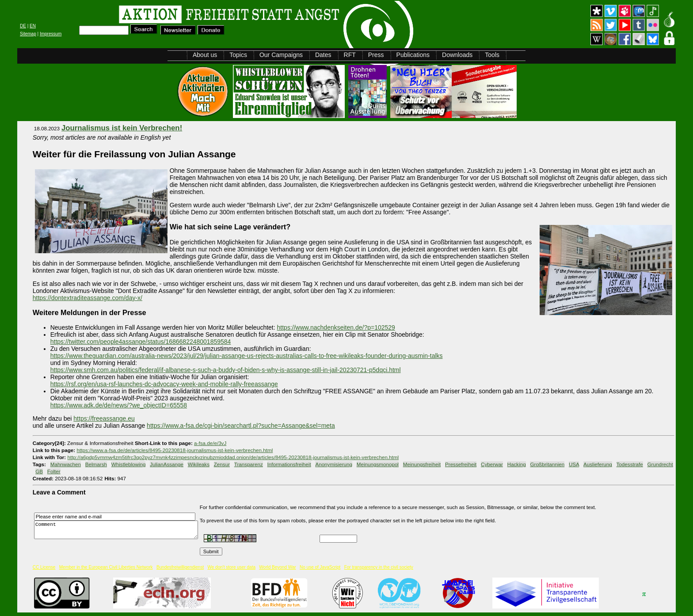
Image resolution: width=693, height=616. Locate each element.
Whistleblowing (129, 464)
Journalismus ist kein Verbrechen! (122, 128)
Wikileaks (199, 464)
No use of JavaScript (320, 567)
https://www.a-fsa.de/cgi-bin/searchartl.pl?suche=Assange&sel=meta (241, 426)
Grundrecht (660, 464)
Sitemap (28, 34)
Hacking (517, 464)
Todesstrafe (630, 464)
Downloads (457, 55)
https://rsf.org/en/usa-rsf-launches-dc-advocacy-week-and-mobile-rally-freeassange (164, 384)
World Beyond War (277, 567)
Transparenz (249, 464)
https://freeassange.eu (104, 418)
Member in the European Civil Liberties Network (106, 567)
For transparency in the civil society (379, 567)
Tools (492, 55)
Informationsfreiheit (289, 464)
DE (23, 26)
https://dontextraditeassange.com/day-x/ (88, 298)
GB (39, 471)
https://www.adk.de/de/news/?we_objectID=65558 (119, 405)
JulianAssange (167, 464)
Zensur (222, 464)
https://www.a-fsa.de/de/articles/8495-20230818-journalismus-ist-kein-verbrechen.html (175, 450)
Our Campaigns (281, 55)
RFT (350, 55)
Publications (413, 55)
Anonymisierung (334, 464)
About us (205, 55)
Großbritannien (547, 464)
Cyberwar (492, 464)
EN (33, 26)
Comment (118, 530)
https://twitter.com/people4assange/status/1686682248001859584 (141, 342)
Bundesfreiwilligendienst (180, 567)
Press (376, 55)
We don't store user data (232, 567)
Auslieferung (598, 464)
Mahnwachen (66, 464)
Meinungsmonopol (378, 464)
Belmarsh (96, 464)
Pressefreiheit (461, 464)
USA (574, 464)
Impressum (51, 34)
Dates (323, 55)
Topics (238, 55)
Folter (54, 471)
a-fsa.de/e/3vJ (210, 443)
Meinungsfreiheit (422, 464)
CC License (44, 567)
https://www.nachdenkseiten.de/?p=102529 (336, 327)
